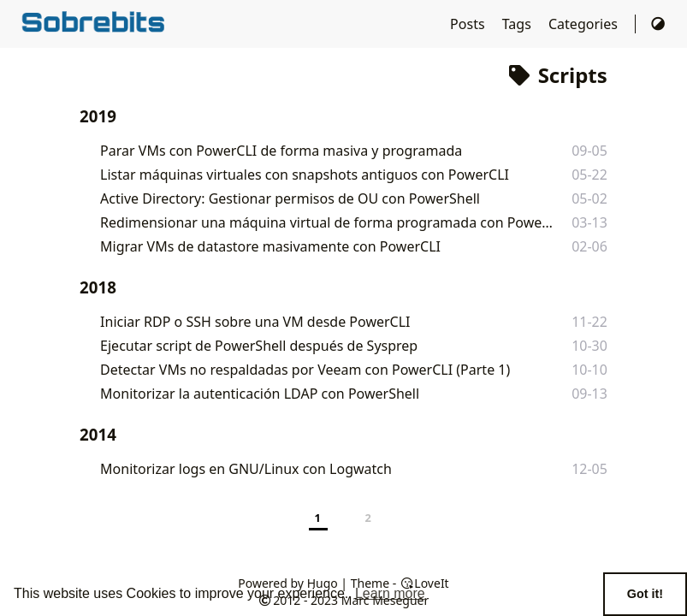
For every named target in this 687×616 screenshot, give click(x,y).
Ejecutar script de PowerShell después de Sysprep (259, 346)
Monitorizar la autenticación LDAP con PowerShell (260, 394)
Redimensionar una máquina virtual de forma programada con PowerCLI (327, 222)
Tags (518, 24)
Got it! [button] (645, 594)
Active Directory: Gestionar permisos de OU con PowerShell (290, 198)
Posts (469, 24)
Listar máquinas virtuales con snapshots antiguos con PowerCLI (305, 175)
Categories (585, 24)
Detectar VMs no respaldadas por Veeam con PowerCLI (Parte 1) (305, 370)
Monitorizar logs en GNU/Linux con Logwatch (246, 469)
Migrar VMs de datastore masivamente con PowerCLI (270, 246)
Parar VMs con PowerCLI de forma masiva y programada (281, 151)
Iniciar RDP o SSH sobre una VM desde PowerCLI (255, 322)
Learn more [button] (390, 593)
